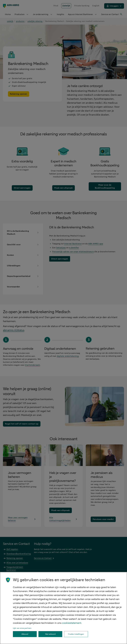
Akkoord (25, 634)
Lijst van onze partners (22, 628)
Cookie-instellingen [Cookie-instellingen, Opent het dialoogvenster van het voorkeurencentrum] (76, 634)
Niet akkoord (50, 634)
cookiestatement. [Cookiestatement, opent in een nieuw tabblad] (72, 623)
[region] (63, 608)
